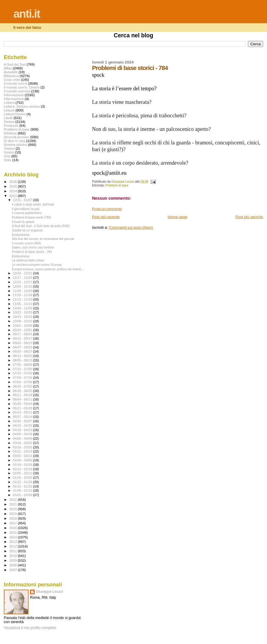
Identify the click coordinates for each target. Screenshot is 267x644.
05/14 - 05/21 (23, 412)
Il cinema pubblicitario (27, 213)
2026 (13, 182)
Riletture (10, 133)
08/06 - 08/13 (23, 360)
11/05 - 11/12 (23, 304)
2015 (13, 532)
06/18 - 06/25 (23, 391)
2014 (13, 537)
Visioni (9, 152)
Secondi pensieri (17, 137)
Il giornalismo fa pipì (26, 209)
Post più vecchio (249, 217)
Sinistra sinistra (15, 145)
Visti (7, 156)
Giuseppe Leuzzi (49, 592)
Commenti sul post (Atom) (131, 227)
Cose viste (12, 80)
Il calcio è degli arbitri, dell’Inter (33, 204)
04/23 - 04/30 (23, 426)
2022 (13, 499)
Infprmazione (14, 99)
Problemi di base (117, 185)
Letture (9, 110)
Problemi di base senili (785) (31, 217)
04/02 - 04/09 (23, 438)
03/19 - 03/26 (23, 447)
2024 (13, 191)
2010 (13, 556)
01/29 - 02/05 (23, 478)
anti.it (26, 14)
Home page (177, 217)
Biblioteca (11, 76)
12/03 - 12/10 (23, 286)
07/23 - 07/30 (23, 369)
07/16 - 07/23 (23, 373)
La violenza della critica (28, 260)
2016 (13, 528)
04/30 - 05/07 (23, 421)
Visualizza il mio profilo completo (30, 628)
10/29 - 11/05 (23, 308)
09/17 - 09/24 (23, 334)
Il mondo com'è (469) (26, 243)
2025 (13, 186)
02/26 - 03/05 (23, 460)
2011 (13, 551)
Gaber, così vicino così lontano (33, 247)
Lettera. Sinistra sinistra (22, 106)
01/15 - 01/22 (23, 486)
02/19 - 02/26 (23, 465)
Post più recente (106, 217)
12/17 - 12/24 (23, 278)
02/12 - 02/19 (23, 469)
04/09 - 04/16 (23, 434)
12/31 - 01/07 (23, 200)
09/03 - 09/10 (23, 343)
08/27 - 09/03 (23, 347)
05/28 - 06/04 (23, 404)
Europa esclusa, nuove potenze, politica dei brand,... (48, 269)
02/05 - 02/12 (23, 473)
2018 (13, 518)
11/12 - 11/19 (23, 299)
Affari (8, 68)
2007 (13, 570)
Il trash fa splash (23, 222)
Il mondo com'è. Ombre (22, 87)
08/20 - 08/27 (23, 351)
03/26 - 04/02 (23, 443)
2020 (13, 509)
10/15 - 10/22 (23, 317)
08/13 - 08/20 (23, 356)
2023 (13, 196)
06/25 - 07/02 (23, 386)
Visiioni (9, 148)
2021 (13, 504)
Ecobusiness (21, 235)
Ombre (9, 122)
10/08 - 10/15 (23, 321)
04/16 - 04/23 (23, 430)
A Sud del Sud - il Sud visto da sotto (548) (41, 226)
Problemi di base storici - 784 (32, 252)
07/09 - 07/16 (23, 378)
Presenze (11, 125)
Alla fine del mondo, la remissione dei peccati (43, 239)
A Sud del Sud (15, 64)
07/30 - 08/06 (23, 365)
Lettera (9, 102)
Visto (8, 160)
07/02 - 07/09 (23, 382)
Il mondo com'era (17, 91)
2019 (13, 514)
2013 (13, 542)
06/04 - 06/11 (23, 399)
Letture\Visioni (15, 114)
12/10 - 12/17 (23, 282)
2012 (13, 546)
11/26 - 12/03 (23, 291)
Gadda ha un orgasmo (27, 230)
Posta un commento (107, 209)
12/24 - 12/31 (23, 273)
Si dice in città (14, 141)
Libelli (8, 118)
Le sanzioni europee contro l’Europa (37, 265)
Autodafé (11, 72)
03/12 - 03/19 (23, 451)
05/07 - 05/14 (23, 417)
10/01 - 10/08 (23, 326)
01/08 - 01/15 (23, 490)
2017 (13, 523)
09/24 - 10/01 (23, 330)
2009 (13, 560)
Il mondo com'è (15, 83)
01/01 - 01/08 (23, 495)
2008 (13, 565)
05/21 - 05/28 (23, 408)
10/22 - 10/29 (23, 312)
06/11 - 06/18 (23, 395)
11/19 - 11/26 (23, 295)
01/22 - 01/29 (23, 482)
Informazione (14, 95)
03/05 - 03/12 (23, 456)
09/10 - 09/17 (23, 338)
